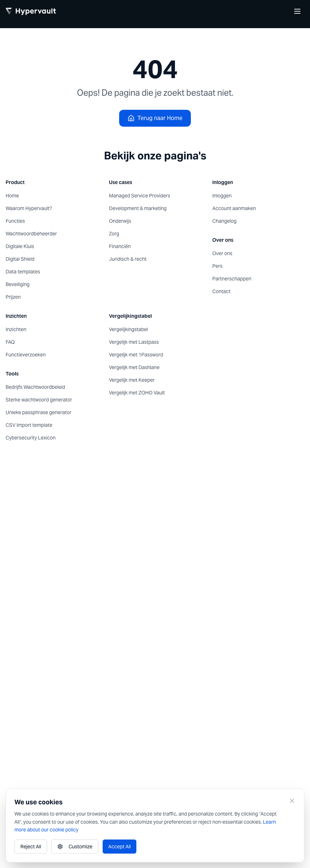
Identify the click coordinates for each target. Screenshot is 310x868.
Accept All (120, 847)
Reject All (31, 847)
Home (12, 196)
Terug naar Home (155, 118)
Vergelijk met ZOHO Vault (137, 393)
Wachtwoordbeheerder (31, 234)
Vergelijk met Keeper (132, 380)
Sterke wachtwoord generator (39, 400)
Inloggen (222, 196)
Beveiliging (18, 284)
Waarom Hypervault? (29, 208)
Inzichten (16, 329)
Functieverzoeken (26, 355)
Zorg (114, 234)
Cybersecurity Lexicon (31, 438)
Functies (15, 221)
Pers (217, 266)
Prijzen (13, 297)
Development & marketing (138, 208)
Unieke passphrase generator (38, 412)
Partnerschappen (232, 279)
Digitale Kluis (20, 246)
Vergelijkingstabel (128, 329)
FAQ (10, 342)
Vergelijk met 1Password (136, 355)
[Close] (292, 801)
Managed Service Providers (140, 196)
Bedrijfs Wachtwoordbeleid (35, 387)
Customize (75, 847)
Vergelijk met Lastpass (134, 342)
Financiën (120, 246)
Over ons (222, 253)
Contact (221, 291)
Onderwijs (120, 221)
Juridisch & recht (128, 259)
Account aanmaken (234, 208)
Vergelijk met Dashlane (134, 367)
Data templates (23, 272)
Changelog (224, 221)
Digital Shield (20, 259)
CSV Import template (29, 425)
